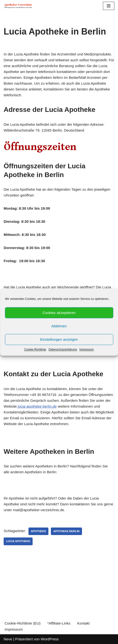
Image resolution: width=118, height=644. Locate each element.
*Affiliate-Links (59, 623)
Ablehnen (59, 326)
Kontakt (83, 623)
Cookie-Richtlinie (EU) (23, 623)
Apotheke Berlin (66, 531)
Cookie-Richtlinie (35, 349)
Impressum (86, 349)
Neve (8, 639)
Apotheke (39, 531)
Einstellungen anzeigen (59, 339)
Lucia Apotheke (18, 541)
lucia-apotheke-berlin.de (37, 406)
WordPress (50, 639)
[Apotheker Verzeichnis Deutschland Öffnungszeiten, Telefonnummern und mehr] (18, 6)
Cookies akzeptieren (59, 313)
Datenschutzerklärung (63, 349)
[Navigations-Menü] (109, 6)
